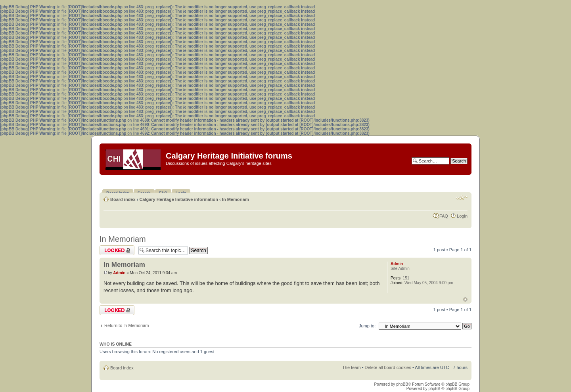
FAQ (444, 216)
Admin (119, 273)
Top (465, 299)
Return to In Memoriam (126, 325)
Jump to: (367, 326)
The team (351, 367)
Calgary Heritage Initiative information (179, 199)
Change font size (462, 198)
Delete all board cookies (388, 367)
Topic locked (117, 250)
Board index (123, 199)
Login (462, 216)
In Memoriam (236, 199)
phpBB (402, 384)
